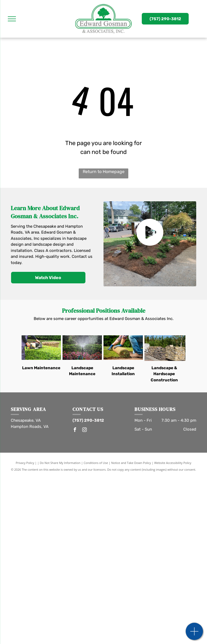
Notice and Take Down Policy (131, 463)
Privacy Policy (25, 463)
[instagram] (84, 430)
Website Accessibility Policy (173, 463)
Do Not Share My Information (60, 463)
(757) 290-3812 (88, 420)
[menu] (12, 19)
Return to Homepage (104, 172)
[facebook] (75, 430)
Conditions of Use (96, 463)
